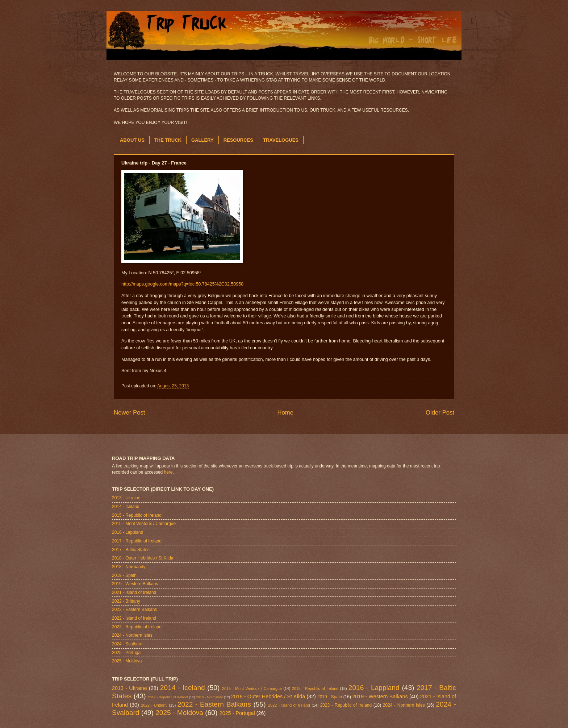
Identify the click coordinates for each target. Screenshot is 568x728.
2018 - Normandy (129, 567)
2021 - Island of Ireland (134, 592)
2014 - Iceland (126, 507)
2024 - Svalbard (127, 644)
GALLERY (202, 140)
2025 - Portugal (127, 653)
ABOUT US (132, 140)
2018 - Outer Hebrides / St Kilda (143, 558)
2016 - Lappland (128, 532)
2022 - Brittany (126, 601)
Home (285, 413)
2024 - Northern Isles (132, 635)
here (168, 472)
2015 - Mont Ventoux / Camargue (144, 524)
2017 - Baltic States (131, 550)
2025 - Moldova (127, 661)
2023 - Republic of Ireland (137, 627)
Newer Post (130, 413)
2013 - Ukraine (126, 498)
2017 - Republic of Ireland (137, 541)
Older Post (440, 413)
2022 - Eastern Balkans (134, 610)
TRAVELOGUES (281, 140)
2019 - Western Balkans (135, 584)
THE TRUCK (168, 140)
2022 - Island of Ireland (134, 618)
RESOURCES (238, 140)
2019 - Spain (124, 575)
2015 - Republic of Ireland (137, 515)
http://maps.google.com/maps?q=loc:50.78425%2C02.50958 (182, 284)
